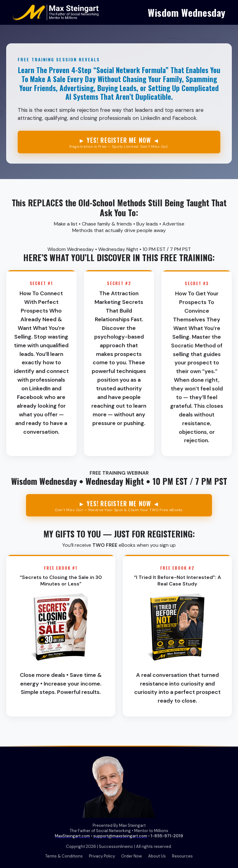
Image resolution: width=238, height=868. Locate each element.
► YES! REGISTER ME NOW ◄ (119, 142)
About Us (157, 856)
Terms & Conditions (64, 856)
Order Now (132, 856)
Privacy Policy (102, 856)
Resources (182, 856)
